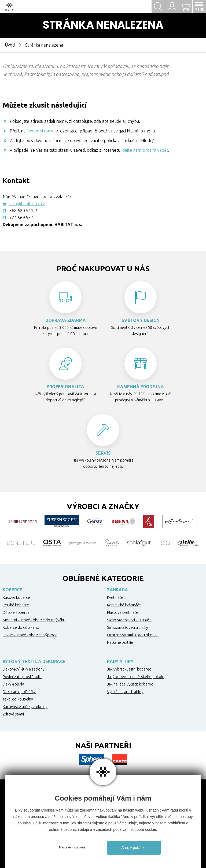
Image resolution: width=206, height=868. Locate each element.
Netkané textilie (120, 642)
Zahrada (117, 590)
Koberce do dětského (21, 627)
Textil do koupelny (18, 699)
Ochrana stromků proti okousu (133, 635)
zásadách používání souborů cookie (126, 829)
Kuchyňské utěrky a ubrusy (25, 707)
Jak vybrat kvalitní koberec (129, 669)
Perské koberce (16, 605)
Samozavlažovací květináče (129, 620)
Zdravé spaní (13, 714)
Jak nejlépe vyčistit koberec (130, 684)
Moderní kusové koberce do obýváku (34, 620)
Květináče (115, 597)
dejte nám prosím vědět (145, 150)
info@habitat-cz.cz (27, 204)
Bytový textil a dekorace (34, 661)
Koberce (12, 590)
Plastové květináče (123, 612)
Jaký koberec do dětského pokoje (136, 677)
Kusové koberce (16, 597)
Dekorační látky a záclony (24, 669)
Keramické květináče (124, 605)
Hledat (158, 7)
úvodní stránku (41, 131)
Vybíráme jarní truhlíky (125, 692)
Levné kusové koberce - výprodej (30, 635)
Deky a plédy (13, 684)
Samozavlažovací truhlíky (128, 627)
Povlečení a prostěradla (22, 677)
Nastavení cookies (72, 847)
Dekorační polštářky (19, 692)
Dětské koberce (16, 612)
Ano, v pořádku (134, 848)
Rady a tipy (120, 661)
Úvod (10, 45)
